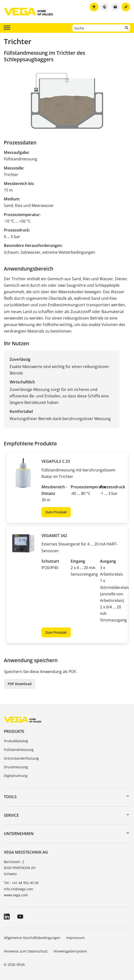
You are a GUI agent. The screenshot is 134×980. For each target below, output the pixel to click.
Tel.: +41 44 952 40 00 (21, 883)
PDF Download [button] (20, 684)
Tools (10, 797)
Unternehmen (19, 834)
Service (11, 815)
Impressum (75, 938)
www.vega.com (16, 895)
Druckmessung (16, 767)
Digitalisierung (16, 776)
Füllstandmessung (19, 750)
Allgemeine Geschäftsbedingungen (32, 938)
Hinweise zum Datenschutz (26, 951)
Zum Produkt (56, 512)
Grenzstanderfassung (21, 758)
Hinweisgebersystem (70, 951)
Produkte (14, 731)
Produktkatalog (16, 741)
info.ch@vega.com (19, 889)
